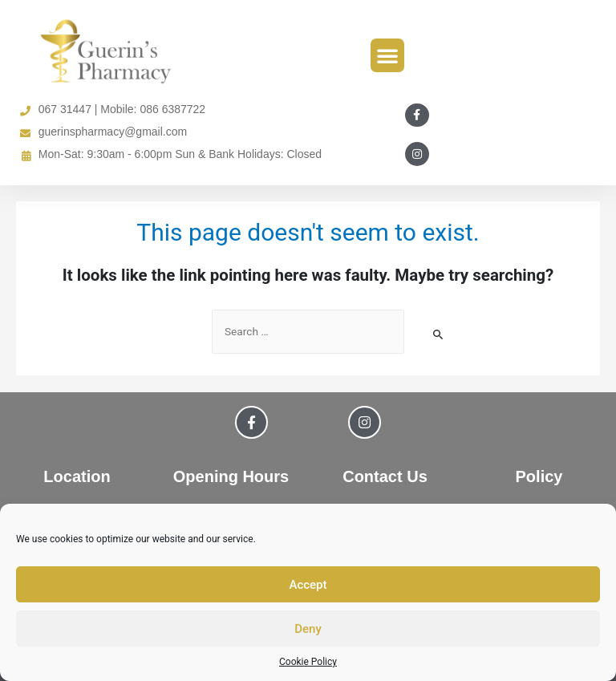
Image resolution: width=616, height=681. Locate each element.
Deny (308, 629)
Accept (308, 585)
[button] (387, 55)
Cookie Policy (308, 662)
